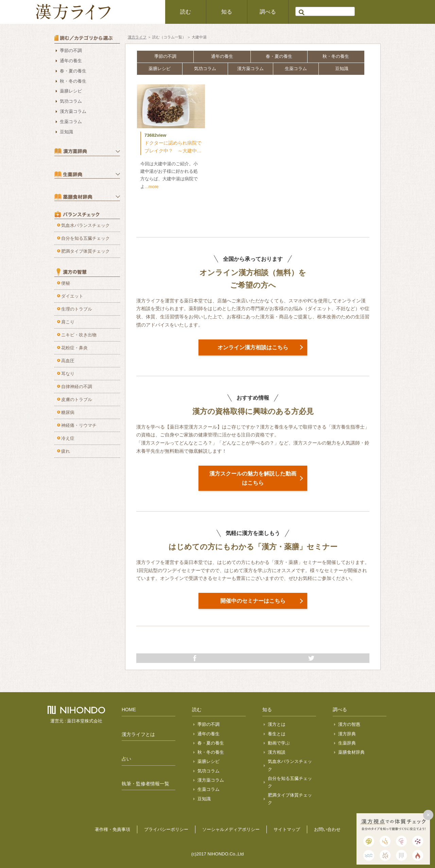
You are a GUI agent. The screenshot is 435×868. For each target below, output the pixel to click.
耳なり (68, 374)
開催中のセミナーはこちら (253, 601)
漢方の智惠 (349, 724)
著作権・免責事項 (112, 829)
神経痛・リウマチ (79, 425)
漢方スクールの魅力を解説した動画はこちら (253, 478)
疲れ (66, 451)
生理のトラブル (77, 309)
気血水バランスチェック (85, 225)
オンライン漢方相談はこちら (253, 347)
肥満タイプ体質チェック (85, 251)
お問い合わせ (327, 829)
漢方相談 (277, 752)
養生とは (277, 734)
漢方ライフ (137, 37)
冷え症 (68, 438)
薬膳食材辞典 (351, 752)
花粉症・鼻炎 (74, 348)
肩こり (68, 322)
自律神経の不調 (77, 387)
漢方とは (277, 724)
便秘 (66, 283)
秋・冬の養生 (336, 56)
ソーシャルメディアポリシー (231, 829)
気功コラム (205, 69)
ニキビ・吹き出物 (79, 335)
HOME (129, 710)
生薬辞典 (347, 743)
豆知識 (342, 69)
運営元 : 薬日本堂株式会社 (76, 721)
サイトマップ (287, 829)
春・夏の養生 (279, 56)
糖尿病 (68, 412)
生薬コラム (296, 69)
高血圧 (68, 361)
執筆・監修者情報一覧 (145, 784)
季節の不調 (165, 56)
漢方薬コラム (250, 69)
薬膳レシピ (160, 69)
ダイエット (72, 296)
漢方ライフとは (138, 734)
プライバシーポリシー (166, 829)
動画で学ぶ (279, 743)
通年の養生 (222, 56)
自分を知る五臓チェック (85, 238)
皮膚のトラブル (77, 399)
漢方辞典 (347, 734)
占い (126, 759)
